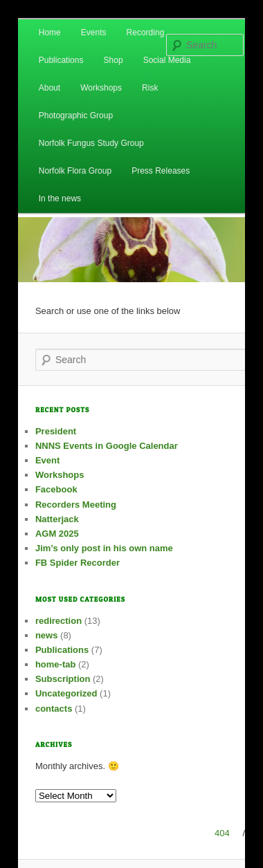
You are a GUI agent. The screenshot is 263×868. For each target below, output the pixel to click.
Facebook (56, 489)
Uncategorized (66, 693)
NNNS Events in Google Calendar (107, 446)
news (47, 635)
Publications (61, 60)
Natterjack (57, 519)
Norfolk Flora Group (75, 171)
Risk (150, 88)
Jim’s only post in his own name (104, 548)
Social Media (167, 60)
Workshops (101, 88)
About (49, 88)
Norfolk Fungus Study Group (91, 143)
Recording (146, 33)
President (56, 431)
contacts (54, 709)
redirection (58, 621)
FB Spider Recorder (78, 563)
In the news (60, 198)
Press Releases (161, 171)
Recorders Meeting (76, 505)
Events (94, 33)
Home (50, 33)
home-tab (56, 664)
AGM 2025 (57, 534)
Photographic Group (76, 116)
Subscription (63, 679)
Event (47, 460)
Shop (114, 60)
